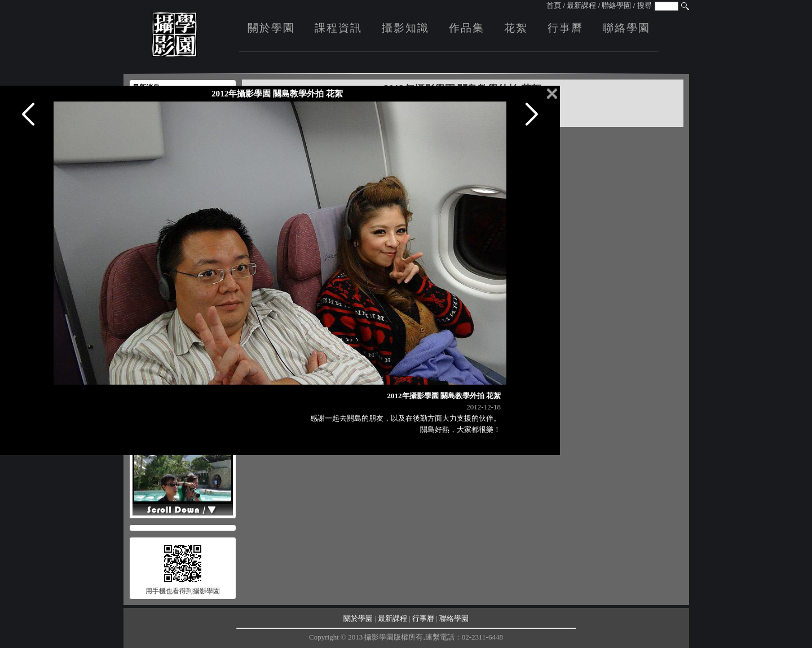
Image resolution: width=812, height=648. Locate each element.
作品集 (467, 28)
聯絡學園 (616, 5)
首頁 (554, 5)
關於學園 (271, 28)
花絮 (516, 28)
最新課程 (581, 5)
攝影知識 (405, 28)
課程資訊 (338, 28)
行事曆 (565, 28)
